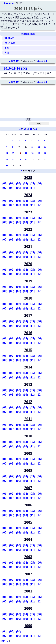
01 (5, 183)
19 (39, 153)
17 (26, 153)
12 (35, 129)
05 (32, 183)
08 (12, 188)
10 (21, 129)
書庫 (7, 48)
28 (7, 166)
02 (12, 183)
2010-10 (14, 61)
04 (25, 183)
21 (7, 159)
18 (32, 153)
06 (39, 183)
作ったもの (10, 43)
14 (7, 153)
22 (13, 159)
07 (5, 188)
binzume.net (9, 3)
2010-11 (28, 129)
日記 (7, 53)
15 (13, 153)
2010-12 (42, 61)
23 (20, 159)
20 (45, 153)
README (9, 38)
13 (45, 147)
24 (26, 159)
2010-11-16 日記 (28, 9)
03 (19, 183)
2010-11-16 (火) (15, 68)
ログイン (5, 641)
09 (19, 188)
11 (32, 147)
